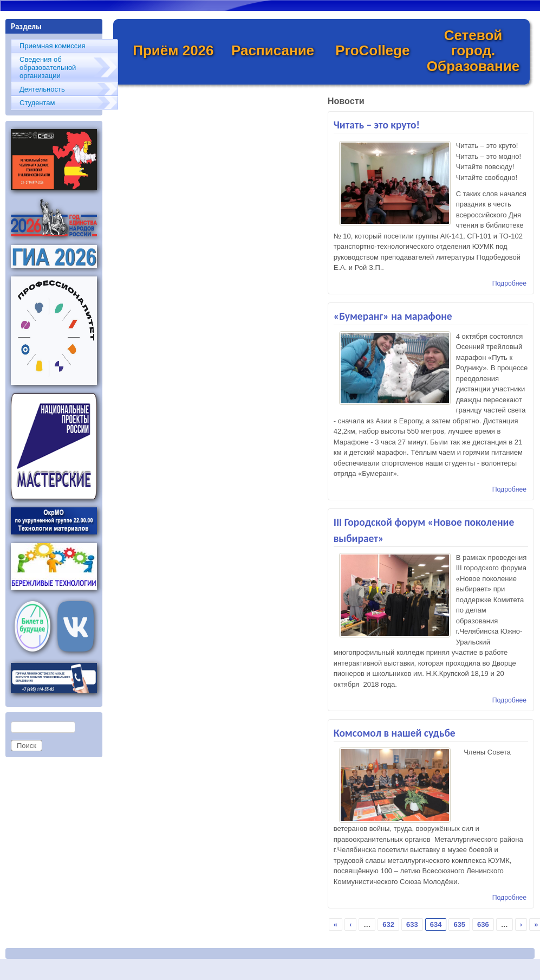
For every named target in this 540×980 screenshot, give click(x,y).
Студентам (37, 103)
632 (388, 924)
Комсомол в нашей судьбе (395, 733)
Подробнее (509, 283)
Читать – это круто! (377, 125)
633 (412, 924)
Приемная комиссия (53, 46)
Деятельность (42, 89)
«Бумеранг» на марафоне (393, 316)
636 (483, 924)
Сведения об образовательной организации (48, 67)
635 (459, 924)
